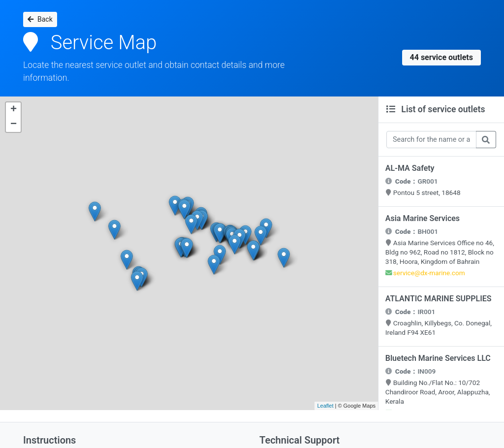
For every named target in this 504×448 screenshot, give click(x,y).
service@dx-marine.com (430, 276)
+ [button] (14, 110)
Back (40, 19)
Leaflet (325, 406)
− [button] (14, 125)
